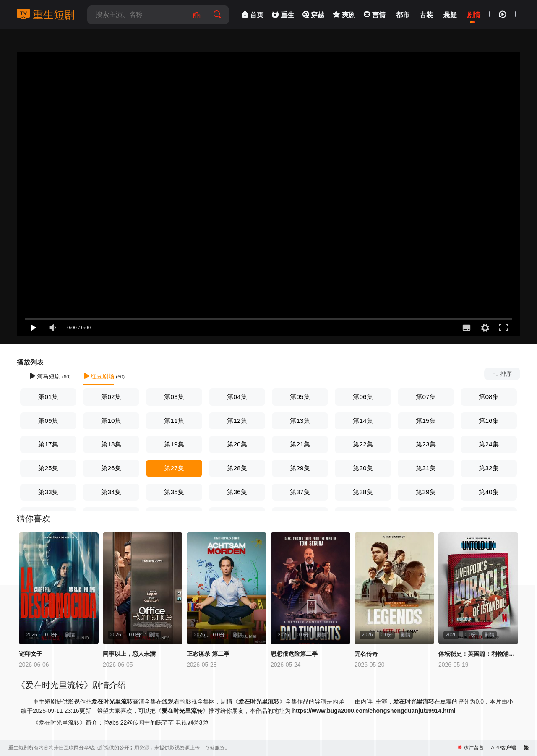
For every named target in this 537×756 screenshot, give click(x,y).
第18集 (111, 444)
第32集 (489, 468)
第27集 (174, 468)
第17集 (48, 444)
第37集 (300, 492)
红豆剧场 (99, 376)
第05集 (300, 397)
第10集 (111, 421)
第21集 (300, 444)
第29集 (300, 468)
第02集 (111, 397)
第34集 (111, 492)
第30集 (363, 468)
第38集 (363, 492)
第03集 (174, 397)
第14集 (363, 421)
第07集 (426, 397)
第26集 (111, 468)
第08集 (489, 397)
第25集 (48, 468)
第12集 (237, 421)
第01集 (48, 397)
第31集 (426, 468)
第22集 (363, 444)
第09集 (48, 421)
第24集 (489, 444)
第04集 (237, 397)
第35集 (174, 492)
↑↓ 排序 (502, 374)
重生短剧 (46, 15)
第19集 (174, 444)
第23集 (426, 444)
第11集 (174, 421)
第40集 (489, 492)
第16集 (489, 421)
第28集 (237, 468)
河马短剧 (45, 376)
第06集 (363, 397)
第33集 (48, 492)
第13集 (300, 421)
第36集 (237, 492)
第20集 (237, 444)
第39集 (426, 492)
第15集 (426, 421)
